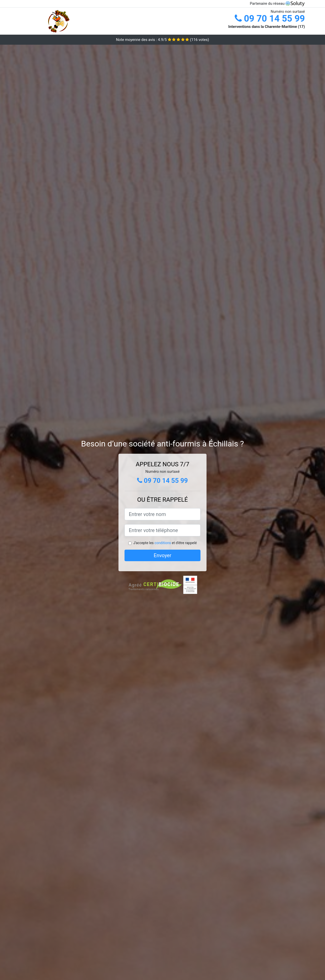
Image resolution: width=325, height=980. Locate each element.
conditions (163, 543)
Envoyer (162, 555)
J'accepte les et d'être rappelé (165, 543)
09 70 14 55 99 (270, 19)
